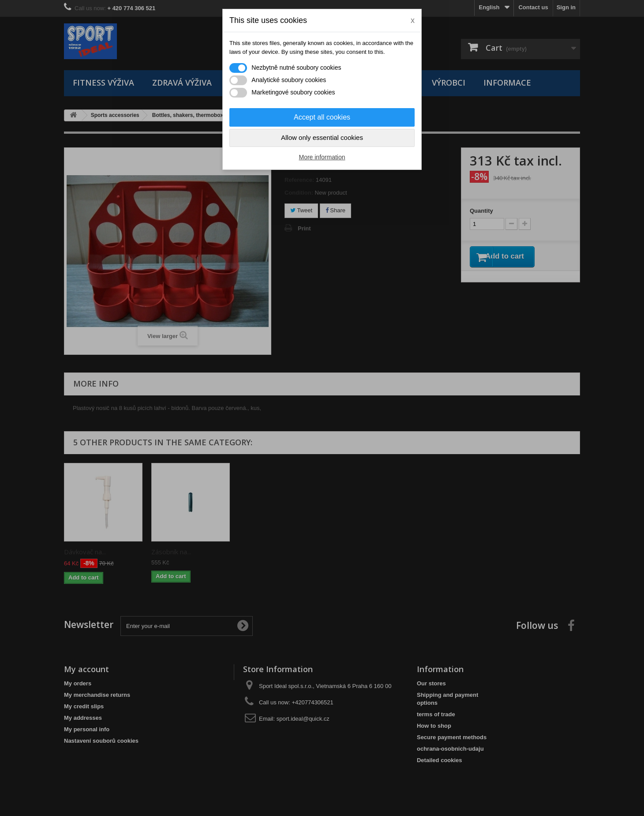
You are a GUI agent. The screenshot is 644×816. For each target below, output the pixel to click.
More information (322, 157)
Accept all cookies (322, 117)
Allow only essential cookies (322, 137)
